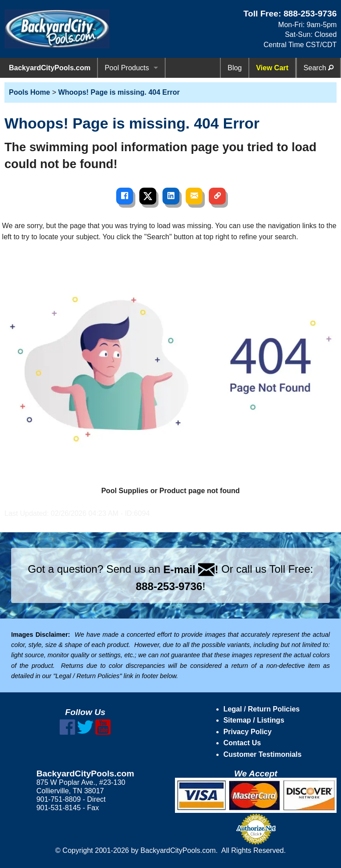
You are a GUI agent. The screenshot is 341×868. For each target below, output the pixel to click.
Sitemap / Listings (254, 720)
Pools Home (29, 92)
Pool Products (127, 68)
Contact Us (242, 743)
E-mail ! (191, 569)
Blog (235, 68)
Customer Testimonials (263, 754)
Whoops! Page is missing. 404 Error (119, 92)
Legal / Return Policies (262, 709)
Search (319, 68)
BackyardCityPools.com (50, 68)
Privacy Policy (248, 732)
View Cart (272, 68)
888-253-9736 (310, 14)
